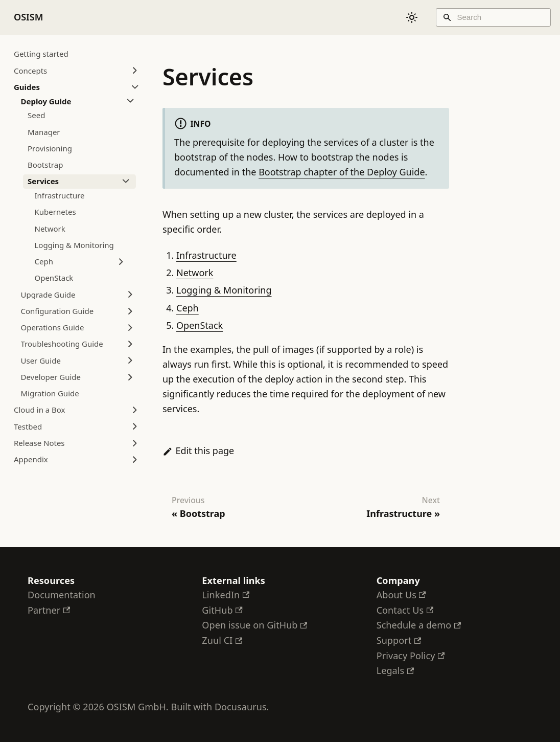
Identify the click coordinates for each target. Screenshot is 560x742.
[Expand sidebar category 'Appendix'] (135, 460)
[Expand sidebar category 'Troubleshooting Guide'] (130, 344)
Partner (49, 610)
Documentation (62, 595)
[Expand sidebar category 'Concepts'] (135, 71)
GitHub (222, 610)
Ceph (188, 308)
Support (399, 640)
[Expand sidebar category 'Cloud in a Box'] (135, 410)
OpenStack (200, 325)
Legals (395, 670)
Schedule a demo (419, 625)
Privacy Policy (411, 656)
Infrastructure (206, 255)
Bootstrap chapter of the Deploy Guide (342, 172)
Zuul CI (222, 640)
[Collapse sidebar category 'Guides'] (135, 87)
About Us (401, 595)
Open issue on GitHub (254, 625)
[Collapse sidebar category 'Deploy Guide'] (130, 101)
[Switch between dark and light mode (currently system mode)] (412, 17)
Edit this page (198, 451)
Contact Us (405, 610)
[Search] (493, 17)
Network (195, 273)
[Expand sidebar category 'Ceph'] (121, 262)
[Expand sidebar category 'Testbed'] (135, 426)
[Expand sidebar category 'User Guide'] (130, 361)
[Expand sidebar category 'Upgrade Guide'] (130, 295)
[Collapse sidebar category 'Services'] (126, 182)
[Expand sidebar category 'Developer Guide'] (130, 377)
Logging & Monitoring (224, 290)
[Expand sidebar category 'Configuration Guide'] (130, 311)
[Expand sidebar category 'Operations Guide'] (130, 328)
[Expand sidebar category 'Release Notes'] (135, 443)
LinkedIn (226, 595)
